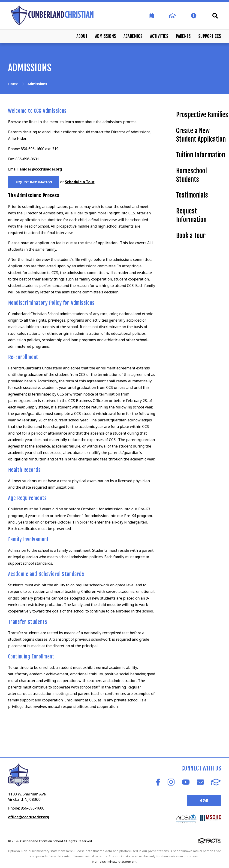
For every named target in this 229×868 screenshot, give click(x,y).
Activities (159, 36)
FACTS (216, 782)
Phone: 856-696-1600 (26, 808)
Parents (183, 36)
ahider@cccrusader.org (41, 169)
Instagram (171, 782)
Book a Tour (191, 236)
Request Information (34, 182)
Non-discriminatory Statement (114, 862)
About (82, 36)
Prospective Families (202, 115)
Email (200, 782)
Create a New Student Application (201, 135)
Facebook (158, 782)
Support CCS (210, 36)
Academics (133, 36)
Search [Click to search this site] (215, 16)
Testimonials (192, 195)
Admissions (105, 36)
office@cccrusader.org (29, 817)
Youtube (186, 782)
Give (204, 800)
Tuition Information (201, 155)
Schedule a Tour (80, 182)
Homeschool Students (191, 175)
